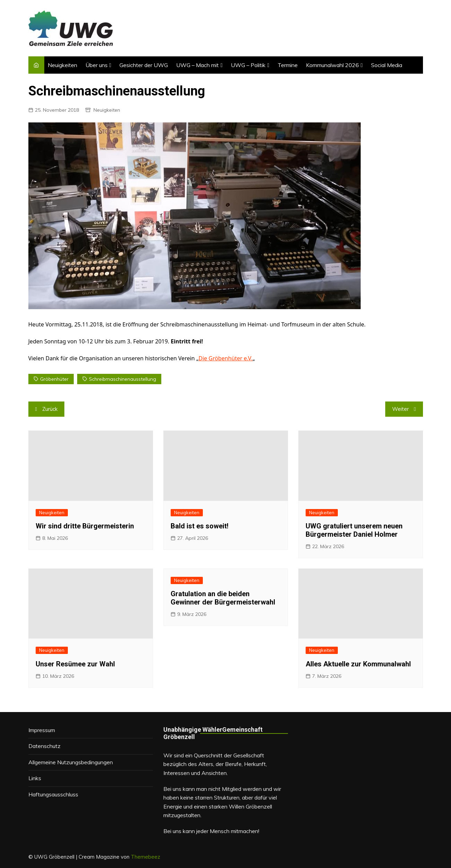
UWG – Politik (248, 65)
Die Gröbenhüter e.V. (226, 358)
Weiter (400, 409)
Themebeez (146, 857)
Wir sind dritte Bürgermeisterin (85, 526)
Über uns (97, 65)
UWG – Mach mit (197, 65)
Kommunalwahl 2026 (332, 65)
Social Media (387, 65)
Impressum (42, 730)
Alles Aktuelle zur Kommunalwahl (358, 664)
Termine (288, 65)
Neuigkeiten (62, 65)
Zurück (50, 409)
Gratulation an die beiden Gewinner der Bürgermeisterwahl (223, 598)
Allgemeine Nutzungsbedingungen (71, 762)
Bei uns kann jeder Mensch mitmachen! (211, 831)
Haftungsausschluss (53, 794)
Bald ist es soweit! (200, 526)
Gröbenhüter (54, 379)
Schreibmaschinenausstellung (123, 379)
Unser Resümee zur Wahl (75, 664)
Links (35, 778)
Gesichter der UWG (144, 65)
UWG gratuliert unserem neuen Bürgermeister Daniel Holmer (354, 530)
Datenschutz (44, 746)
